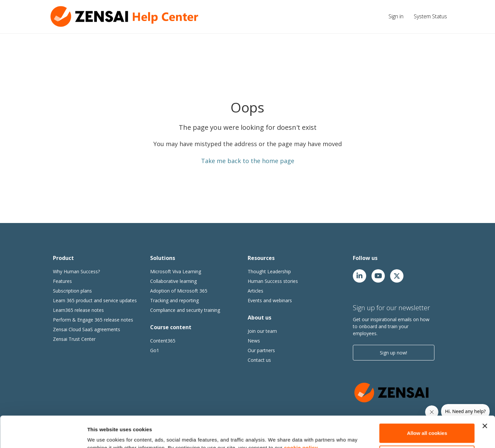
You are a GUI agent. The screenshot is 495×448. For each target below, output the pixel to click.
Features (62, 281)
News (254, 341)
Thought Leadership (269, 271)
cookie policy (301, 417)
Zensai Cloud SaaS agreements (87, 329)
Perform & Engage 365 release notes (93, 320)
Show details (103, 435)
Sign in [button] (396, 16)
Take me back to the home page (248, 161)
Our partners (261, 350)
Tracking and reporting (174, 300)
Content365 (163, 341)
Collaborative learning (173, 281)
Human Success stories (273, 281)
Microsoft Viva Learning (176, 271)
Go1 (155, 350)
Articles (255, 291)
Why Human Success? (76, 271)
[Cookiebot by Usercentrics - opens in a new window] (43, 435)
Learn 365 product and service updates (95, 300)
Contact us (259, 360)
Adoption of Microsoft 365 (179, 291)
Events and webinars (270, 300)
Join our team (262, 331)
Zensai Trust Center (74, 339)
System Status (430, 16)
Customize (427, 424)
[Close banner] (485, 395)
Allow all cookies (427, 402)
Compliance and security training (185, 310)
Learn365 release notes (78, 310)
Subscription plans (72, 291)
